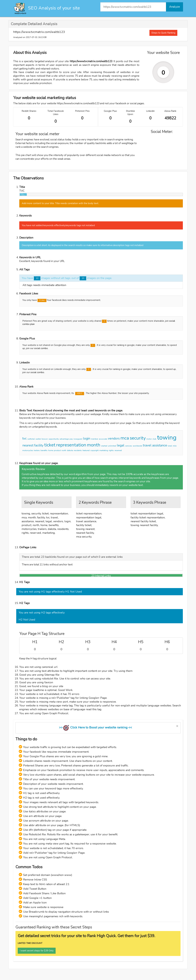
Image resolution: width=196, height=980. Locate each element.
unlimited (112, 446)
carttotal (31, 439)
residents (78, 450)
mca (125, 438)
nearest (28, 445)
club (154, 439)
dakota (70, 450)
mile (175, 446)
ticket (50, 445)
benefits (44, 450)
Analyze (174, 7)
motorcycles (28, 450)
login (87, 438)
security (138, 438)
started (104, 446)
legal (121, 445)
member (94, 439)
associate (103, 439)
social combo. (41, 348)
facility (39, 445)
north (64, 450)
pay (71, 439)
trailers (37, 450)
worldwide (137, 446)
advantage (64, 439)
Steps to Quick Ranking (163, 33)
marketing (104, 450)
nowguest (78, 439)
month (94, 445)
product (57, 450)
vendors (114, 438)
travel (147, 445)
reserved (118, 450)
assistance (160, 445)
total (170, 446)
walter (38, 439)
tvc (24, 438)
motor (149, 439)
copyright (94, 450)
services (129, 446)
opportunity (54, 439)
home (51, 450)
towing (167, 438)
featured (86, 450)
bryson (45, 439)
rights (111, 450)
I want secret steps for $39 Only (37, 951)
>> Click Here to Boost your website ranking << (95, 727)
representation (71, 445)
